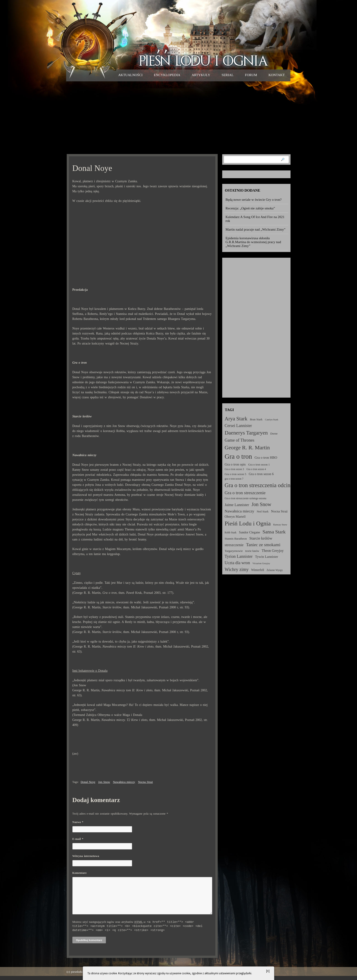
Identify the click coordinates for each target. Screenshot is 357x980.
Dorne (274, 434)
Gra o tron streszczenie (245, 493)
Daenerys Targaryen (246, 433)
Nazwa (78, 822)
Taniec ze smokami (263, 545)
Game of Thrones (240, 440)
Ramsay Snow (280, 525)
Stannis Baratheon (236, 539)
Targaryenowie (234, 551)
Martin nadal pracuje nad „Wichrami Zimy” (256, 229)
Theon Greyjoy (273, 551)
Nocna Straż (145, 782)
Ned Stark (263, 512)
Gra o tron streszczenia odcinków (263, 485)
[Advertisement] (179, 118)
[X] (268, 971)
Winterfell (258, 570)
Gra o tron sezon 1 (259, 465)
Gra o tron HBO (266, 457)
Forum (251, 75)
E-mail (78, 839)
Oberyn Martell (235, 517)
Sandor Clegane (250, 532)
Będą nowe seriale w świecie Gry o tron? (254, 200)
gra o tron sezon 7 (234, 479)
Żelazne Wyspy (275, 570)
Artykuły (201, 75)
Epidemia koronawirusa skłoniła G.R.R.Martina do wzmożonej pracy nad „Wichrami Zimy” (253, 242)
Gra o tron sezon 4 (256, 469)
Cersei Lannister (238, 426)
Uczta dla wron (237, 563)
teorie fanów (252, 551)
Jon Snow (104, 782)
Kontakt (277, 75)
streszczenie (234, 545)
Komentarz (80, 873)
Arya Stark (236, 419)
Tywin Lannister (266, 557)
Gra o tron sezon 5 (236, 474)
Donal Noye (88, 782)
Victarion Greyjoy (261, 563)
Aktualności (130, 75)
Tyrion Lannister (239, 556)
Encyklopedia (167, 75)
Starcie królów (261, 538)
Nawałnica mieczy (124, 782)
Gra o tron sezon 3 (234, 469)
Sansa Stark (274, 532)
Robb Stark (231, 532)
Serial (228, 75)
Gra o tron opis (235, 464)
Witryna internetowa (86, 856)
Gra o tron (238, 456)
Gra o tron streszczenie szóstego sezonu (246, 498)
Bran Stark (256, 419)
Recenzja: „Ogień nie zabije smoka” (250, 208)
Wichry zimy (237, 569)
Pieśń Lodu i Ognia (248, 523)
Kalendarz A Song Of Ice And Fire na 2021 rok (255, 219)
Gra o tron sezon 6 (261, 474)
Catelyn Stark (272, 420)
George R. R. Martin (247, 448)
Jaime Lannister (237, 505)
